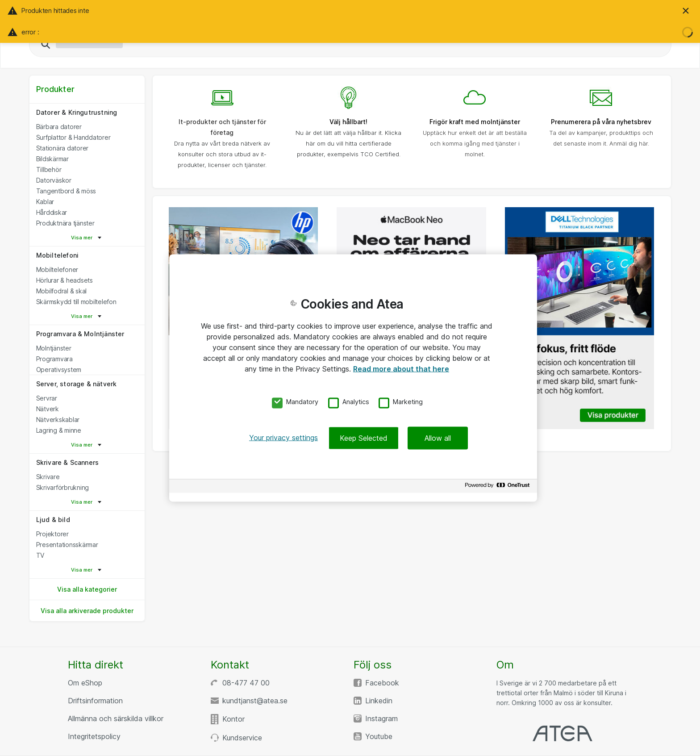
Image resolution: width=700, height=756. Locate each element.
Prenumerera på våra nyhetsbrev (601, 122)
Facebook (382, 683)
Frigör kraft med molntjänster (475, 122)
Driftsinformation (95, 701)
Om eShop (85, 683)
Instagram (381, 718)
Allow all (438, 438)
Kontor (233, 719)
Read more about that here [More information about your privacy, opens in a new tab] (401, 368)
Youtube (379, 736)
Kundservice (242, 738)
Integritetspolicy (94, 736)
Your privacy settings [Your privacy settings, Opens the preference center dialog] (283, 438)
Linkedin (379, 701)
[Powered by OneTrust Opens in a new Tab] (499, 487)
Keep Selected (364, 438)
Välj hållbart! (348, 122)
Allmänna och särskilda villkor (116, 718)
